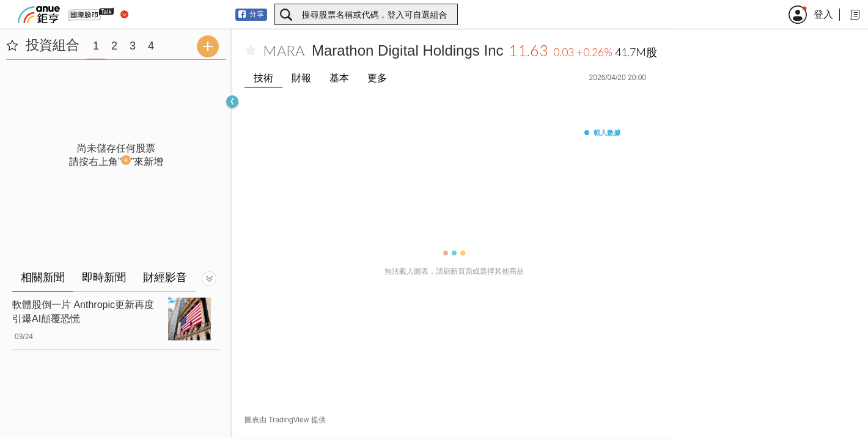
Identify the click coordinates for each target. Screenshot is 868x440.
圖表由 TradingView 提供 (285, 420)
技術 (263, 78)
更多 (377, 78)
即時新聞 (104, 277)
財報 (301, 78)
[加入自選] (251, 51)
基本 (339, 78)
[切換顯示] (209, 279)
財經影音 (165, 277)
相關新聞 (43, 277)
